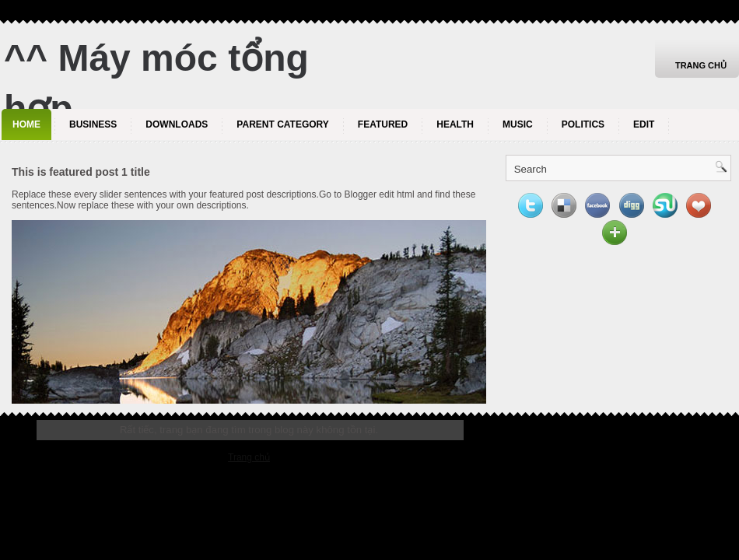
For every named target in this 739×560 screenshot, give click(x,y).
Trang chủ (701, 65)
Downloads (177, 124)
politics (583, 124)
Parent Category (282, 124)
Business (93, 124)
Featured (383, 124)
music (518, 124)
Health (455, 124)
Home (26, 124)
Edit (644, 124)
